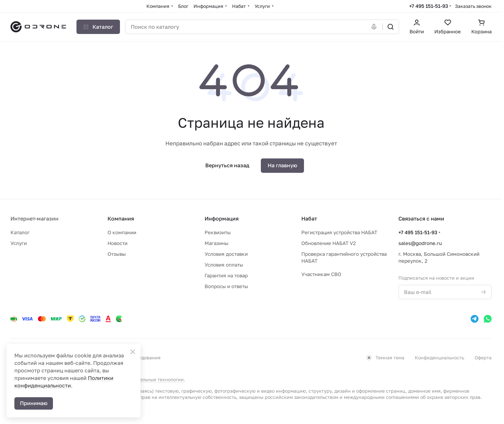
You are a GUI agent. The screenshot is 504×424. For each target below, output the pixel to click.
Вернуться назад (227, 165)
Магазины (217, 243)
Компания (121, 219)
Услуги (19, 243)
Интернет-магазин (34, 219)
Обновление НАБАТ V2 (329, 243)
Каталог (20, 232)
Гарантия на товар (226, 275)
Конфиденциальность (439, 358)
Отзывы (117, 254)
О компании (122, 232)
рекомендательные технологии (148, 379)
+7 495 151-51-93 (429, 6)
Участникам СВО (321, 274)
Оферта (483, 358)
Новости (118, 243)
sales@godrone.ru (420, 243)
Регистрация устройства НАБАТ (339, 232)
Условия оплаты (224, 265)
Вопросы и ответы (226, 286)
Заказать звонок (473, 6)
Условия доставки (226, 254)
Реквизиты (218, 232)
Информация (222, 219)
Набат (309, 219)
